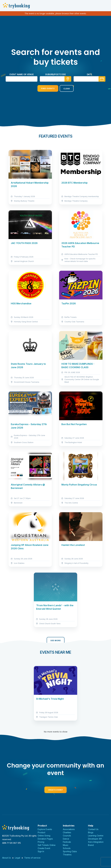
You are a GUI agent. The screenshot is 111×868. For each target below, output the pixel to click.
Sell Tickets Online (47, 845)
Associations (69, 829)
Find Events (48, 88)
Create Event (55, 790)
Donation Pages (45, 839)
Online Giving (44, 836)
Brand (91, 845)
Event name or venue (22, 74)
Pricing (41, 842)
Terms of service (32, 858)
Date (89, 74)
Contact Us (93, 829)
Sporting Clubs (70, 851)
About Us (7, 858)
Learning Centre (96, 836)
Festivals (67, 842)
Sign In (41, 851)
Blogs (91, 832)
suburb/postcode (55, 74)
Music (66, 845)
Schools (67, 848)
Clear (67, 89)
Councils (67, 836)
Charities (67, 832)
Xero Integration (96, 842)
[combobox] (55, 79)
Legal (17, 858)
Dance (66, 839)
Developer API (95, 839)
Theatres (67, 855)
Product (41, 832)
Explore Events (45, 829)
